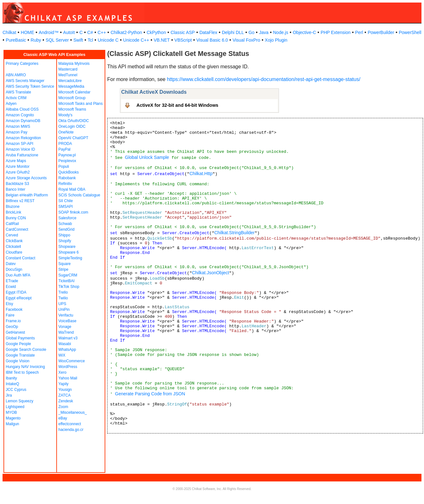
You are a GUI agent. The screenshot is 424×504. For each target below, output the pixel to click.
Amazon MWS (18, 126)
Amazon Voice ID (20, 149)
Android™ (49, 32)
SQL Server (57, 40)
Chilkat (9, 32)
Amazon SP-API (20, 144)
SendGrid (67, 229)
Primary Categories (22, 64)
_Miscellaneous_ (73, 412)
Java (264, 32)
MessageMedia (71, 86)
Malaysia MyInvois (74, 64)
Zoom (63, 407)
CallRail (12, 224)
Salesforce (68, 218)
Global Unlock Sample (147, 157)
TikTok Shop (69, 287)
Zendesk (66, 401)
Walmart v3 (68, 338)
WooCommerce (72, 361)
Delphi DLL (233, 32)
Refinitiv (65, 184)
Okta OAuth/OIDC (74, 121)
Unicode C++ (136, 40)
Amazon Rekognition (23, 138)
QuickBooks (69, 172)
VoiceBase (68, 321)
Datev (11, 264)
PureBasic (16, 40)
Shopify (65, 241)
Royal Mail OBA (72, 189)
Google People (18, 344)
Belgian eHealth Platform (27, 195)
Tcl (90, 40)
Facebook (14, 310)
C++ (102, 32)
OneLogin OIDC (72, 126)
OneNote (66, 132)
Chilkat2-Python (126, 32)
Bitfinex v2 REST (20, 201)
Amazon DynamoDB (23, 121)
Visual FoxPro (246, 40)
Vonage (65, 327)
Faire (10, 315)
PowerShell (410, 32)
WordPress (68, 367)
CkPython (156, 32)
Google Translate (20, 355)
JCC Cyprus (16, 390)
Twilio (63, 298)
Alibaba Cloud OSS (22, 109)
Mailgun (12, 424)
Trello (63, 292)
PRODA (65, 144)
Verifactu (66, 315)
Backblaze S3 (17, 184)
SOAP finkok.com (73, 212)
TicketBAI (67, 281)
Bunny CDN (16, 218)
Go (251, 32)
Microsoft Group (72, 98)
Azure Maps (16, 161)
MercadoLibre (70, 81)
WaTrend (66, 332)
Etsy (9, 304)
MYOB (11, 412)
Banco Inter (15, 189)
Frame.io (13, 321)
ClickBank (14, 241)
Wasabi (65, 344)
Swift (78, 40)
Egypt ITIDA (16, 292)
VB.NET (162, 40)
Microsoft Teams (72, 109)
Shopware (67, 247)
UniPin (64, 310)
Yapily (64, 384)
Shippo (64, 235)
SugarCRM (68, 275)
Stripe (63, 269)
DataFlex (208, 32)
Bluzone (13, 207)
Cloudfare (14, 252)
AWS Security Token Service (30, 86)
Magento (13, 418)
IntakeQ (12, 384)
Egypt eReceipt (19, 298)
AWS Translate (18, 92)
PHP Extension (336, 32)
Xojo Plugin (276, 40)
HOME (27, 32)
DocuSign (14, 269)
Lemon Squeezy (20, 401)
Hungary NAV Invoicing (25, 367)
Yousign (65, 390)
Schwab (65, 224)
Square (65, 264)
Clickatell (13, 247)
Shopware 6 (69, 252)
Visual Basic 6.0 (212, 40)
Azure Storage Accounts (26, 178)
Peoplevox (67, 161)
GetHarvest (15, 332)
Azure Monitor (18, 167)
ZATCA (65, 395)
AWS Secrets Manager (25, 81)
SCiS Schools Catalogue (79, 195)
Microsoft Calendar (75, 92)
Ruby (36, 40)
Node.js (281, 32)
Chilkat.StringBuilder (235, 233)
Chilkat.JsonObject (210, 273)
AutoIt (69, 32)
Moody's (66, 115)
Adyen (11, 104)
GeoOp (12, 327)
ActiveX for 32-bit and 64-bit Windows (177, 105)
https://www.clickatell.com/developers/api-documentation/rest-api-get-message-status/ (264, 79)
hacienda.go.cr (71, 430)
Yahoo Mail (68, 378)
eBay (63, 418)
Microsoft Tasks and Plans (81, 104)
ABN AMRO (16, 75)
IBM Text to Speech (22, 372)
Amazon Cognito (20, 115)
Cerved (12, 235)
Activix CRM (16, 98)
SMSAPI (66, 207)
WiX (62, 355)
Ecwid (11, 287)
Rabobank (67, 178)
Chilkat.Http (201, 174)
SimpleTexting (70, 258)
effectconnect (70, 424)
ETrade (12, 281)
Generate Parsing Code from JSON (150, 394)
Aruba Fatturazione (22, 155)
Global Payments (20, 338)
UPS (63, 304)
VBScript (183, 40)
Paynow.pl (67, 155)
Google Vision (18, 361)
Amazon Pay (17, 132)
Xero (63, 372)
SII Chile (66, 201)
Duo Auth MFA (18, 275)
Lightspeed (15, 407)
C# (90, 32)
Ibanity (11, 378)
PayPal (65, 149)
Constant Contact (21, 258)
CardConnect (17, 229)
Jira (9, 395)
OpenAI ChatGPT (73, 138)
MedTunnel (68, 75)
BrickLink (14, 212)
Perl (359, 32)
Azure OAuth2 (18, 172)
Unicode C (108, 40)
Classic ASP (183, 32)
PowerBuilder (381, 32)
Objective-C (304, 32)
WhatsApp (67, 350)
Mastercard (68, 69)
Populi (64, 167)
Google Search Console (26, 350)
